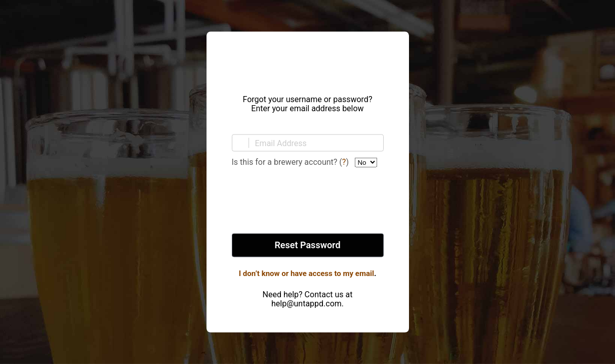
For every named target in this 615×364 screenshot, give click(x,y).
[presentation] (308, 201)
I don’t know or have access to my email (306, 274)
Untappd (308, 60)
